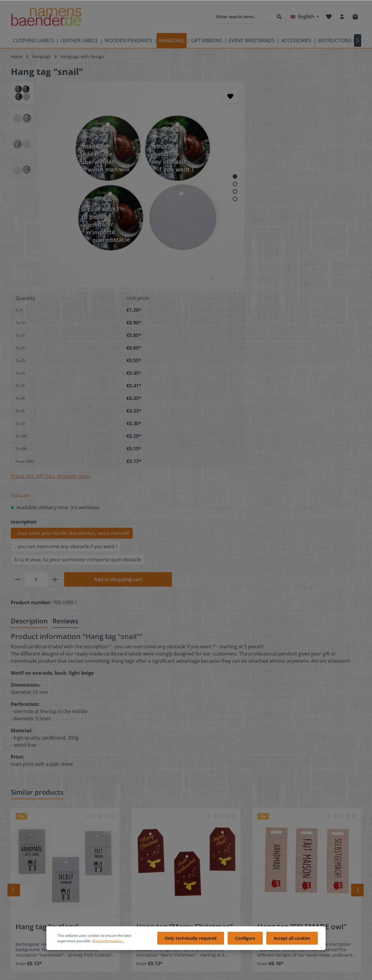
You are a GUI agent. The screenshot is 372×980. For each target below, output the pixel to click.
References (115, 901)
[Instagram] (295, 861)
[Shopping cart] (355, 16)
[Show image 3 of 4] (170, 159)
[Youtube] (315, 853)
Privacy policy (210, 901)
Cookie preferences (216, 872)
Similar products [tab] (37, 582)
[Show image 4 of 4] (170, 166)
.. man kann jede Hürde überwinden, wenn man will (253, 323)
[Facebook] (295, 853)
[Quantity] (217, 369)
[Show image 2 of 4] (170, 151)
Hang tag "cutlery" (47, 716)
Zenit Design (105, 972)
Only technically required (194, 940)
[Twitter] (305, 853)
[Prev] (11, 680)
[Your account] (342, 16)
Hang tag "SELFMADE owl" (302, 716)
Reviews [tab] (65, 411)
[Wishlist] (329, 16)
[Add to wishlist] (166, 96)
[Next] (359, 680)
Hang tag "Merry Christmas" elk (185, 721)
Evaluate (202, 285)
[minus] (199, 369)
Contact (112, 853)
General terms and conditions (227, 920)
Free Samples (117, 872)
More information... (108, 942)
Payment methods (215, 891)
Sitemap (19, 881)
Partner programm (123, 910)
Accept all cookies (293, 940)
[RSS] (305, 861)
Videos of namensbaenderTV (40, 872)
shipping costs (237, 972)
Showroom (115, 891)
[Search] (280, 16)
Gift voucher (116, 881)
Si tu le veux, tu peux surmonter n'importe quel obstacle (259, 349)
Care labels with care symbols (41, 862)
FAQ (108, 862)
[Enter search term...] (243, 16)
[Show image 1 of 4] (170, 144)
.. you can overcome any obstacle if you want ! (247, 336)
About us (206, 862)
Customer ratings (214, 853)
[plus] (236, 369)
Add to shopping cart (299, 369)
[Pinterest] (325, 853)
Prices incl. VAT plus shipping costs (231, 266)
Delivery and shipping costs (224, 881)
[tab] (29, 411)
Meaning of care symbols (36, 853)
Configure (247, 940)
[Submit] (310, 798)
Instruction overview (124, 920)
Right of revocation (216, 910)
